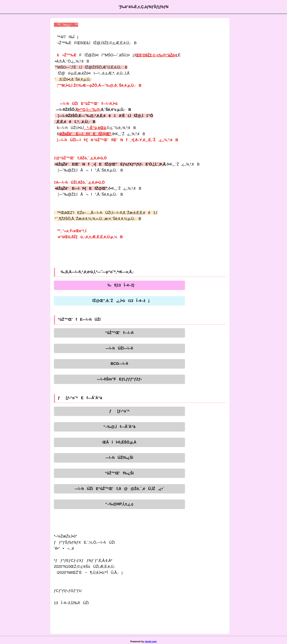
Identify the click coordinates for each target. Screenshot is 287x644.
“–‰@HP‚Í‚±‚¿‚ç (119, 504)
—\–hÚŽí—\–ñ (119, 348)
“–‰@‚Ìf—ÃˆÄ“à (119, 427)
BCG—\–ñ (119, 364)
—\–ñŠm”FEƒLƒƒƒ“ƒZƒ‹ (119, 379)
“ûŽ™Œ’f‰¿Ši (119, 473)
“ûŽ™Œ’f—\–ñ (119, 333)
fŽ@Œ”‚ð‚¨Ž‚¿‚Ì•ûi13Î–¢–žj (119, 301)
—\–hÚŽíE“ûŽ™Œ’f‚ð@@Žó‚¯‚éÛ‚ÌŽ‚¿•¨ (119, 489)
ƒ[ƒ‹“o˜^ (119, 411)
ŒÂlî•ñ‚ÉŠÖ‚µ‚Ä (119, 442)
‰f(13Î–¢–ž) (119, 285)
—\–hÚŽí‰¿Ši (119, 458)
